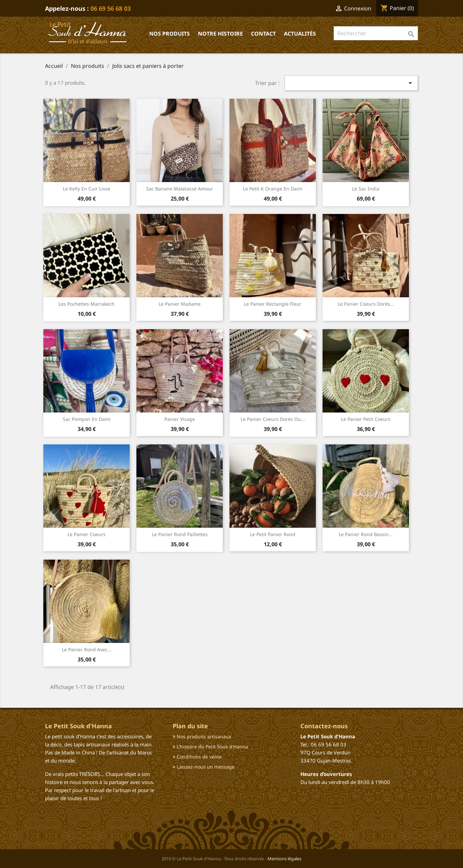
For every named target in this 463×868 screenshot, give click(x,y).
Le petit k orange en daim (273, 189)
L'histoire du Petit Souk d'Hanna (210, 747)
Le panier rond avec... (87, 649)
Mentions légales (284, 859)
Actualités (300, 34)
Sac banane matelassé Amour (180, 189)
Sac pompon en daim (87, 419)
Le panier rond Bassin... (366, 534)
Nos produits (170, 34)
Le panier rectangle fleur (273, 304)
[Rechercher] (376, 33)
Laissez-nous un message (204, 767)
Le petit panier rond (273, 534)
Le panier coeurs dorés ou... (273, 419)
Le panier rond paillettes (180, 534)
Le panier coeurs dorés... (366, 304)
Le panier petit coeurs (366, 419)
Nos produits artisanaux (202, 736)
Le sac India (366, 189)
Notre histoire (220, 34)
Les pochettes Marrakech (87, 304)
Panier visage (180, 419)
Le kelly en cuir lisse (87, 189)
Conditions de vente (197, 757)
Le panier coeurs (87, 534)
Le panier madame (180, 304)
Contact (263, 34)
